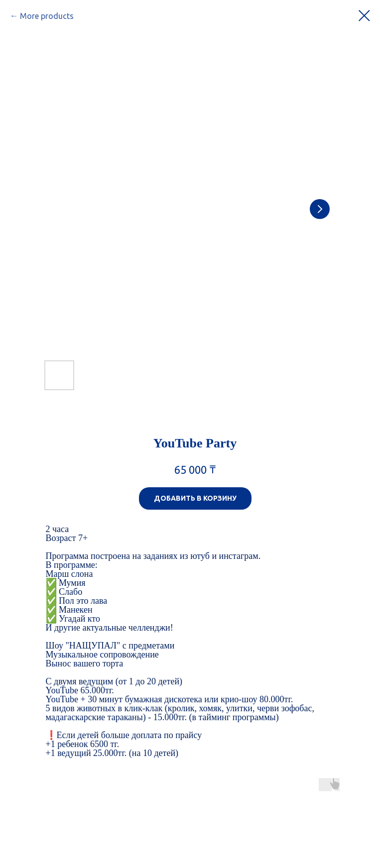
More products (47, 16)
